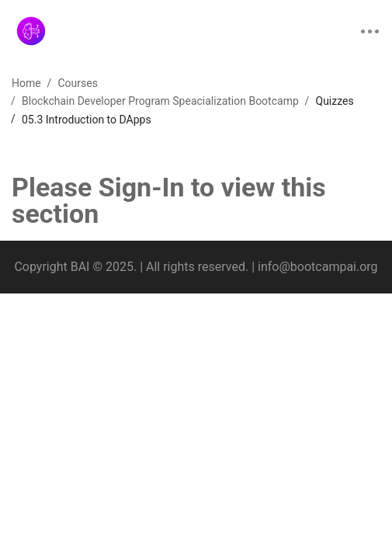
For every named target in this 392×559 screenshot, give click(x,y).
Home (26, 83)
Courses (77, 83)
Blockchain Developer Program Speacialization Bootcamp (160, 101)
